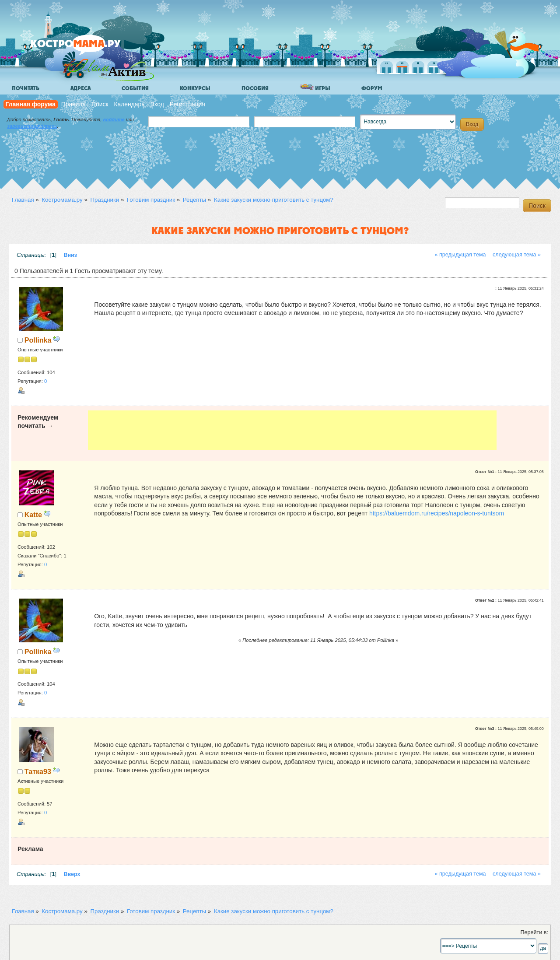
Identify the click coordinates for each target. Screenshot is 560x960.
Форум (372, 88)
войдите (114, 119)
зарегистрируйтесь (32, 126)
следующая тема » (517, 255)
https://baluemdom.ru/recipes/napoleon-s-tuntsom (437, 513)
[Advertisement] (292, 430)
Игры (315, 88)
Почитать (26, 88)
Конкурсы (195, 88)
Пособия (255, 88)
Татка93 (38, 771)
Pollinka (38, 340)
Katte (33, 515)
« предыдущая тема (460, 255)
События (135, 88)
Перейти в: (534, 932)
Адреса (80, 88)
